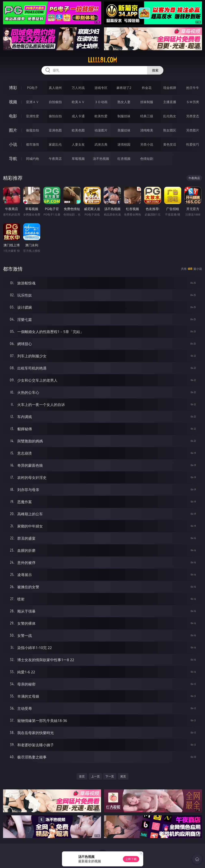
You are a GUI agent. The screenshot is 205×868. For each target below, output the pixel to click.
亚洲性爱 (33, 116)
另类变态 (193, 116)
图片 (13, 130)
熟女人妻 (124, 102)
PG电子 (32, 88)
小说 (13, 144)
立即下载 (131, 859)
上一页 (95, 776)
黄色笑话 (170, 144)
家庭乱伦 (55, 144)
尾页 (123, 776)
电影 (13, 116)
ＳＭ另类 (193, 102)
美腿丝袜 (124, 130)
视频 (13, 102)
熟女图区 (170, 130)
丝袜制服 (147, 102)
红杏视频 (124, 159)
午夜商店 (55, 159)
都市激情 (33, 144)
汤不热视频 (101, 159)
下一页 (110, 776)
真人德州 (55, 88)
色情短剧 (147, 159)
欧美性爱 (101, 116)
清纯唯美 (147, 130)
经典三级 (147, 116)
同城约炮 (33, 159)
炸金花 (147, 88)
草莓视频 (78, 159)
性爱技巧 (193, 144)
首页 (82, 776)
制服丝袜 (124, 116)
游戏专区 (101, 88)
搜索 (155, 70)
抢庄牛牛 (193, 88)
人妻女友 (78, 144)
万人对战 (78, 88)
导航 (13, 159)
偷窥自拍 (33, 130)
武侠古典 (101, 144)
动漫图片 (101, 130)
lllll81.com (102, 60)
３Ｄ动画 (101, 102)
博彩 (13, 88)
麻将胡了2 (124, 88)
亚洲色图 (55, 130)
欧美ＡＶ (78, 102)
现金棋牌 (170, 88)
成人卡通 (78, 116)
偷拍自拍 (55, 116)
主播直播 (170, 102)
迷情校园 (124, 144)
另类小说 (147, 144)
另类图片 (193, 130)
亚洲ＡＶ (33, 102)
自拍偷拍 (55, 102)
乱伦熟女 (170, 116)
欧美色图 (78, 130)
